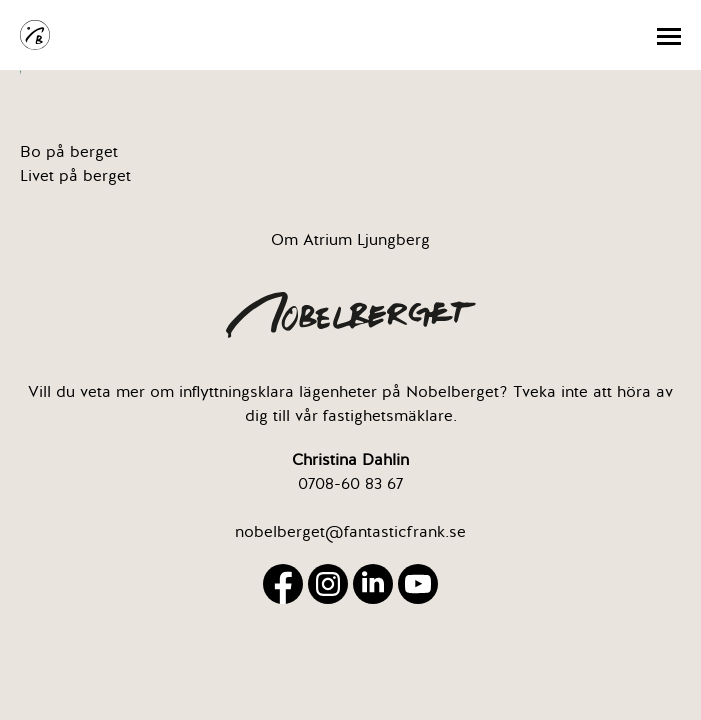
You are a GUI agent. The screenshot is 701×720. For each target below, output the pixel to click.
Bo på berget (69, 152)
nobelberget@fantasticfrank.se (350, 532)
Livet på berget (75, 176)
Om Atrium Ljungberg (350, 240)
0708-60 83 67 (350, 484)
